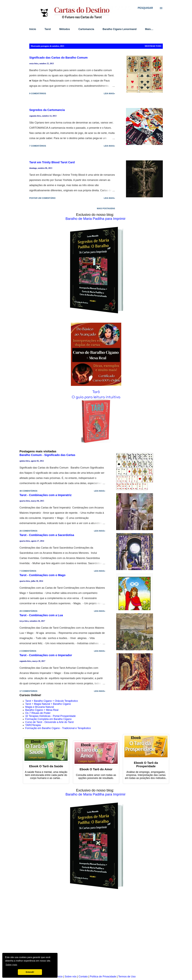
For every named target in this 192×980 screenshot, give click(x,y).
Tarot (48, 29)
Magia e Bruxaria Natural (40, 707)
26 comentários (28, 531)
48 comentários (28, 491)
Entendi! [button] (30, 972)
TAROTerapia (33, 725)
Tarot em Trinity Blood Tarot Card (52, 162)
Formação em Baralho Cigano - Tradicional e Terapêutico (58, 728)
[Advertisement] (96, 934)
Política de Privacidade (103, 977)
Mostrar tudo (153, 46)
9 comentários (38, 93)
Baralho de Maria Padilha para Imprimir (95, 219)
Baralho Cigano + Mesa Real (42, 710)
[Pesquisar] (145, 8)
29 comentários (28, 611)
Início (33, 29)
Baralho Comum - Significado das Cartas (47, 455)
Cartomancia (86, 29)
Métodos (65, 29)
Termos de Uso (127, 977)
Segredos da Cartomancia (47, 110)
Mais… (149, 29)
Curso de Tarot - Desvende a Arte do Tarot (50, 722)
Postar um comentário (42, 198)
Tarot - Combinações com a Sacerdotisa (47, 535)
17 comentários (28, 691)
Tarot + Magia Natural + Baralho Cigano (48, 704)
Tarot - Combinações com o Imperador (46, 655)
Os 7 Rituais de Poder (38, 713)
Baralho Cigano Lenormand (120, 29)
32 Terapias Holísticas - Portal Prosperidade (51, 716)
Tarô (96, 392)
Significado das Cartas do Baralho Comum (59, 58)
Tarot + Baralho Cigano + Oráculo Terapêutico (52, 701)
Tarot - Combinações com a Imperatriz (46, 495)
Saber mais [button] (11, 965)
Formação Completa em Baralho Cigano (48, 719)
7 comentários (38, 146)
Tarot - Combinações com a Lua (41, 615)
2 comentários (28, 651)
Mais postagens (106, 208)
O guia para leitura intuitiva (96, 397)
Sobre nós (71, 977)
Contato (83, 977)
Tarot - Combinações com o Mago (43, 575)
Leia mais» (109, 93)
